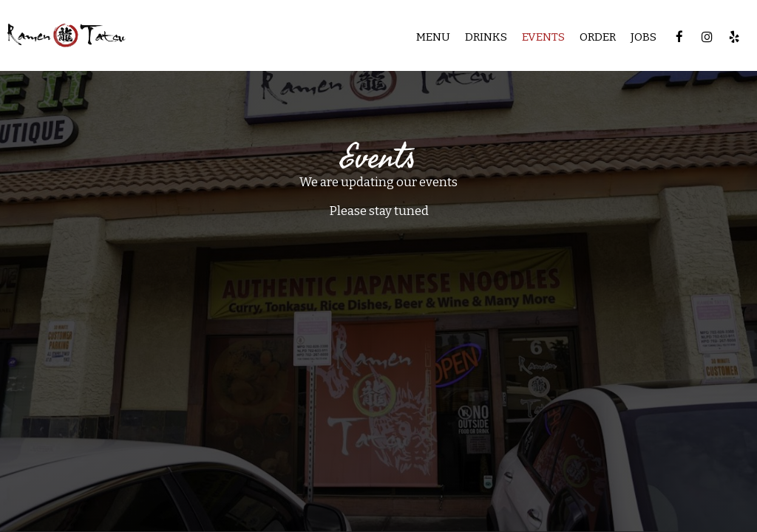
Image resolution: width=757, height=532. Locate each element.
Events (543, 37)
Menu (433, 37)
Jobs (644, 37)
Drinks (486, 37)
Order (598, 37)
